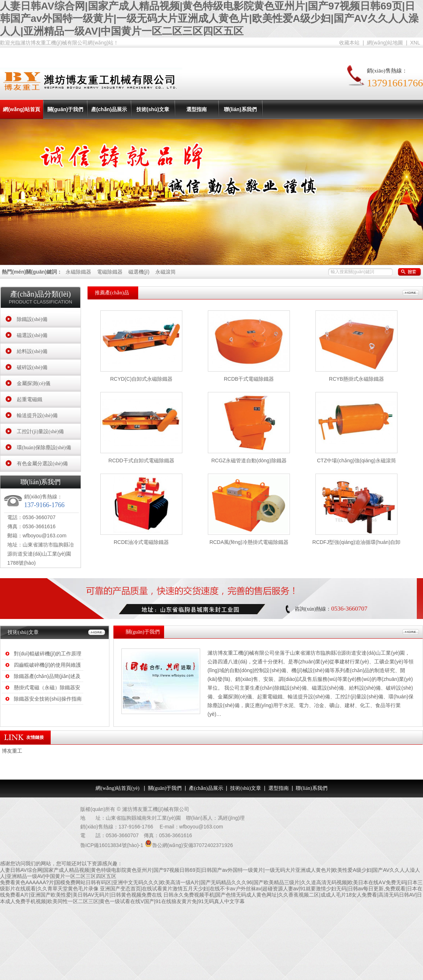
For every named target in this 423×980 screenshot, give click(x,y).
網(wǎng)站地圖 (385, 43)
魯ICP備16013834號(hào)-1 (112, 845)
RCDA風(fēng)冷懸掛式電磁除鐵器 (249, 542)
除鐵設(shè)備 (32, 319)
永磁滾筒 (166, 272)
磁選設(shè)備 (32, 335)
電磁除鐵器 (110, 272)
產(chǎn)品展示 (109, 109)
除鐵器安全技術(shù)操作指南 (48, 699)
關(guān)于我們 (65, 109)
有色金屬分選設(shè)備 (42, 464)
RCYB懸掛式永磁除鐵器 (356, 379)
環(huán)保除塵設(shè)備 (44, 448)
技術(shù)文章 (153, 109)
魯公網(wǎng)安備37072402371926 (193, 845)
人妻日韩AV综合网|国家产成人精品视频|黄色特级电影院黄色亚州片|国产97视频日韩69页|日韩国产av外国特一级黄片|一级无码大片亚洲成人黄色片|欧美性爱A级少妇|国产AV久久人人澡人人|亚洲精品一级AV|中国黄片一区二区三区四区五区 (209, 19)
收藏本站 (349, 43)
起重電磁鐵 (30, 399)
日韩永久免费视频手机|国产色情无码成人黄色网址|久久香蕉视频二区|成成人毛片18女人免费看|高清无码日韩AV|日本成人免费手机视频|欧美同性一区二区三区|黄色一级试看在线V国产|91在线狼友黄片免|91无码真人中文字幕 (211, 898)
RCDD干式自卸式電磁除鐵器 (141, 460)
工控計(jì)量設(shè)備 (40, 432)
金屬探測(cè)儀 (34, 383)
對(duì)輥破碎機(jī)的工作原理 (48, 654)
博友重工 (12, 751)
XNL (415, 43)
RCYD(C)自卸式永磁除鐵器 (141, 379)
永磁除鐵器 (78, 272)
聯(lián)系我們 (240, 109)
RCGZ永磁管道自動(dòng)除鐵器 (249, 460)
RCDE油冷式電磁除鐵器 (141, 542)
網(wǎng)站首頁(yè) (21, 119)
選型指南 (197, 109)
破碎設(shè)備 (32, 367)
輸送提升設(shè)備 (37, 415)
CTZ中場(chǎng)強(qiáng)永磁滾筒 (356, 460)
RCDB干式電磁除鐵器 (249, 379)
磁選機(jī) (140, 272)
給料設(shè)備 (32, 351)
